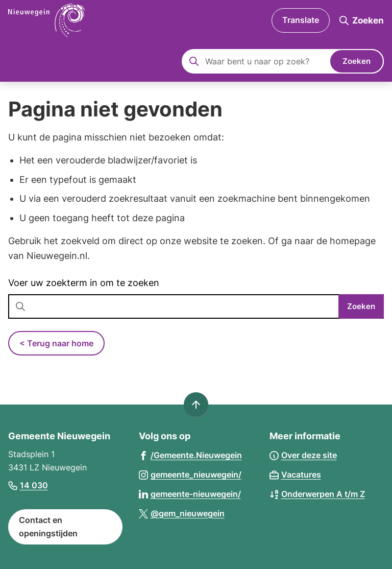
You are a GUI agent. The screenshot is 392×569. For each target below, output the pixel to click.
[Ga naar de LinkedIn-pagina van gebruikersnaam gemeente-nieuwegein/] (190, 494)
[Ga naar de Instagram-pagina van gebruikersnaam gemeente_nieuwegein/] (190, 474)
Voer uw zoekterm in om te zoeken (84, 283)
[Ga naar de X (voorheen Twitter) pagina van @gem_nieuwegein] (182, 513)
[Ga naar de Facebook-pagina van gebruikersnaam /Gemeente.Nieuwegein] (190, 455)
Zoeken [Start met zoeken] (357, 61)
